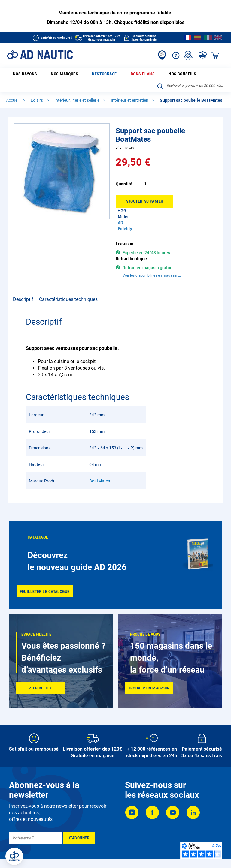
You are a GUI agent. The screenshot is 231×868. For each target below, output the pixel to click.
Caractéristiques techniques (68, 290)
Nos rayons (21, 75)
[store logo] (40, 55)
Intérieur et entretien (130, 91)
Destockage (79, 75)
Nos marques (52, 75)
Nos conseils (131, 75)
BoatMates (100, 471)
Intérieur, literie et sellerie (77, 91)
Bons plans (105, 75)
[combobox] (191, 74)
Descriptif (23, 290)
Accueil (13, 91)
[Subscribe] (79, 828)
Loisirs (37, 91)
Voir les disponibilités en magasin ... (152, 266)
